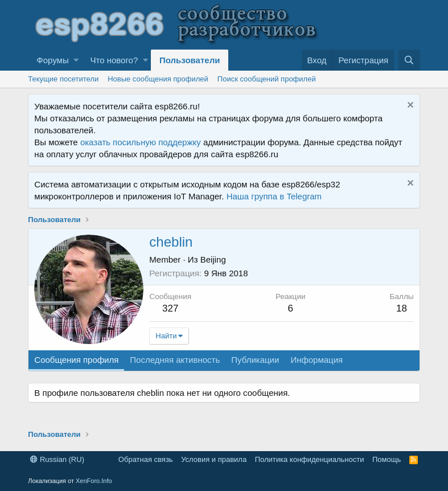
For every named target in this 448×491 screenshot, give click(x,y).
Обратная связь (146, 459)
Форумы (52, 60)
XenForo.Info (94, 481)
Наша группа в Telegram (274, 196)
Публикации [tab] (255, 360)
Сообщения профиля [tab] (76, 360)
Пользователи (190, 60)
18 (402, 308)
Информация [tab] (317, 360)
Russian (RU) (57, 459)
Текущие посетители (63, 79)
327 (170, 308)
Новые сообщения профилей (158, 79)
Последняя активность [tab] (175, 360)
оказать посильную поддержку (141, 142)
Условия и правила (214, 459)
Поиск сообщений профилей (267, 79)
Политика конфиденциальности (310, 459)
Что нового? (114, 60)
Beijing (213, 259)
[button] (76, 60)
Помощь (387, 459)
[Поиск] (409, 60)
